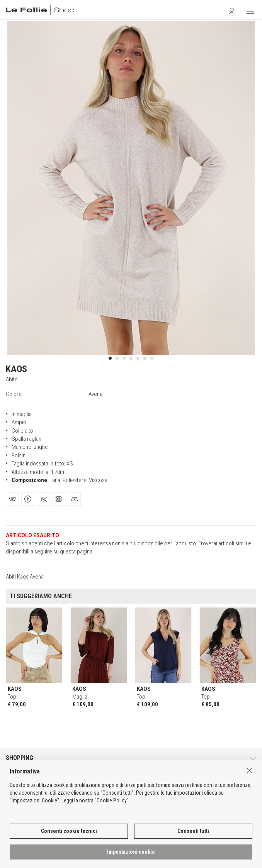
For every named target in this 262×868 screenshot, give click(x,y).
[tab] (12, 499)
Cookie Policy (112, 804)
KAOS (16, 369)
